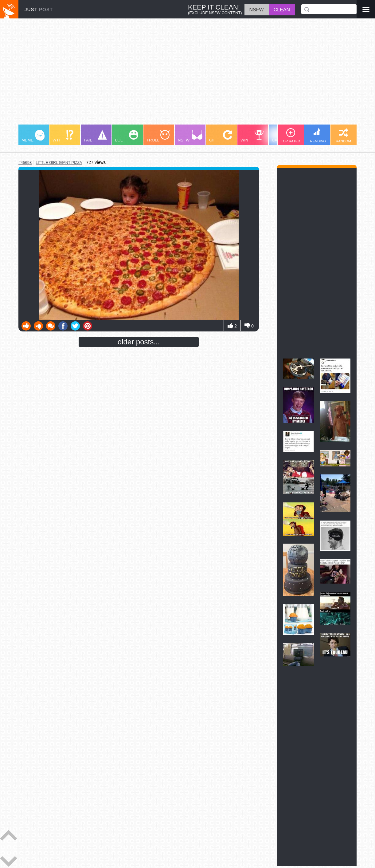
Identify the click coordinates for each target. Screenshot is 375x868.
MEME (33, 136)
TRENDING (317, 135)
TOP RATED (291, 136)
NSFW (190, 136)
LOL (127, 136)
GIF (221, 136)
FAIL (95, 136)
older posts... (139, 342)
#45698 (25, 163)
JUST (39, 9)
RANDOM (343, 136)
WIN (252, 136)
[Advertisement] (187, 74)
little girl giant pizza (59, 163)
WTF (63, 136)
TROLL (158, 136)
